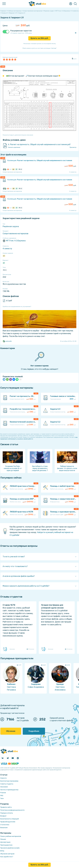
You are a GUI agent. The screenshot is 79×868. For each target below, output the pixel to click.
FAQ (2, 796)
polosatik (7, 341)
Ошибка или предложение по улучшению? (17, 306)
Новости (3, 778)
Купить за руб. (39, 38)
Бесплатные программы (9, 781)
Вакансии (4, 828)
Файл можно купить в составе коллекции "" (39, 48)
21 (4, 263)
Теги (2, 798)
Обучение (11, 731)
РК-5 (5, 270)
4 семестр (7, 249)
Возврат (3, 816)
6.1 (4, 256)
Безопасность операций (10, 819)
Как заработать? (7, 857)
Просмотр (73, 147)
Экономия (4, 787)
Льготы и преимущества (9, 790)
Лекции (3, 839)
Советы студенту (7, 784)
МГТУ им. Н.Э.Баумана (14, 241)
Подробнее (34, 731)
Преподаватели (6, 845)
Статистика (5, 825)
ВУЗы (2, 851)
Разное (3, 793)
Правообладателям (8, 822)
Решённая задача (11, 226)
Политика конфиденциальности (12, 810)
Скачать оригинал (14, 147)
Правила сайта (6, 807)
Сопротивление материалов (15, 234)
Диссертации (5, 842)
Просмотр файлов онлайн (10, 848)
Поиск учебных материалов (11, 836)
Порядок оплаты (7, 813)
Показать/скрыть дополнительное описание (18, 135)
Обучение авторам (7, 854)
